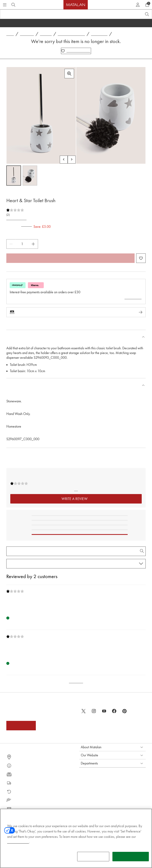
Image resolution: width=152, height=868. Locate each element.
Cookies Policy (18, 847)
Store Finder (20, 757)
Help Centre (21, 766)
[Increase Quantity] (33, 244)
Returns (18, 792)
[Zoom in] (69, 74)
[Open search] (147, 14)
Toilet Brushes (99, 34)
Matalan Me (21, 800)
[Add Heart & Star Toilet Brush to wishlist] (76, 51)
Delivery (18, 783)
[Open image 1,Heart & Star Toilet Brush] (14, 176)
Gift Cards (19, 774)
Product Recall (22, 809)
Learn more (133, 298)
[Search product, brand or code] (68, 14)
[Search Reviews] (76, 551)
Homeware (27, 34)
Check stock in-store (76, 312)
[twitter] (84, 711)
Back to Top (76, 682)
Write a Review (16, 219)
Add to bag (70, 258)
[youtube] (104, 711)
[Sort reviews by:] (76, 563)
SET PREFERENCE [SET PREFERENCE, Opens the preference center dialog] (93, 861)
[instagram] (94, 711)
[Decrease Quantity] (11, 244)
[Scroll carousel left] (64, 160)
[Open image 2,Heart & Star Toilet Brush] (30, 176)
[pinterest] (125, 711)
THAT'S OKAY (131, 861)
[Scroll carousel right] (72, 160)
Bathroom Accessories (71, 34)
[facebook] (114, 711)
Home (10, 34)
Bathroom (46, 34)
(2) (8, 215)
